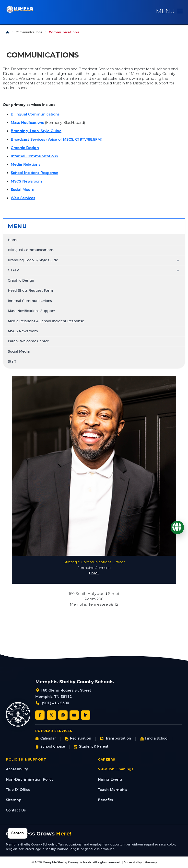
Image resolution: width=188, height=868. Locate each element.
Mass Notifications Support (31, 311)
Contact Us (16, 810)
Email (94, 573)
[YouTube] (74, 715)
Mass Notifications (27, 123)
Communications (29, 32)
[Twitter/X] (51, 715)
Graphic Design (25, 148)
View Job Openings (116, 769)
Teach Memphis (112, 790)
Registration (78, 739)
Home (13, 240)
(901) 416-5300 (55, 703)
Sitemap (14, 800)
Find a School (154, 739)
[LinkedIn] (86, 715)
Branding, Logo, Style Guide (36, 131)
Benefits (105, 800)
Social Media (22, 190)
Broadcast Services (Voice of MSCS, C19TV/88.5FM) (56, 140)
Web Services (23, 198)
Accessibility (17, 769)
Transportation (115, 739)
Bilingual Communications (35, 114)
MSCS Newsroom (26, 181)
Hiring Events (110, 780)
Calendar (46, 739)
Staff (12, 362)
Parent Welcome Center (28, 341)
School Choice (50, 746)
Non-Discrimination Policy (30, 780)
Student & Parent (91, 746)
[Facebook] (40, 715)
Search (18, 833)
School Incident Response (34, 173)
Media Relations (25, 165)
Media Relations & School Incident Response (46, 321)
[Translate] (177, 527)
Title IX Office (18, 790)
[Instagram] (63, 715)
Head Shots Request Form (30, 291)
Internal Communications (34, 156)
